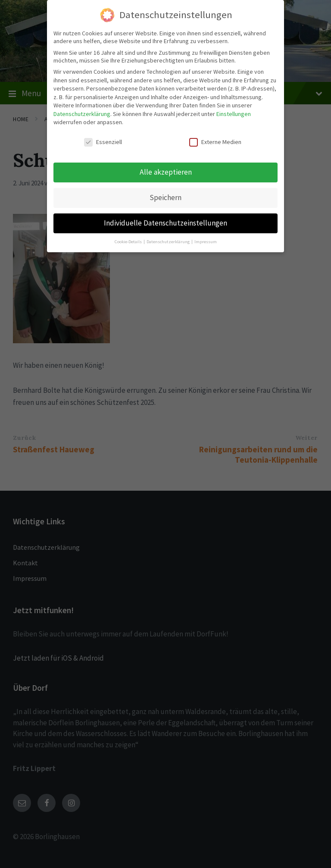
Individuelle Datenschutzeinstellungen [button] (165, 222)
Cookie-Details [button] (129, 241)
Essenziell (103, 141)
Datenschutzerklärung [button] (169, 241)
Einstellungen (234, 113)
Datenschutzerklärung (82, 113)
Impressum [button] (206, 241)
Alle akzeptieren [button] (166, 171)
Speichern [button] (165, 197)
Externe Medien (215, 141)
